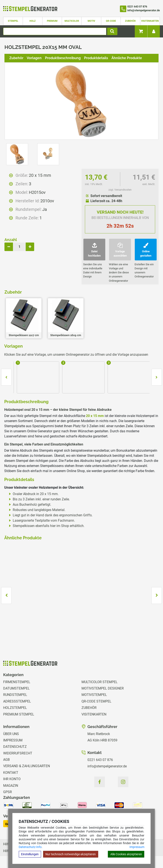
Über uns (11, 734)
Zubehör (130, 21)
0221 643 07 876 (100, 760)
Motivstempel (94, 695)
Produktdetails (96, 58)
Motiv (91, 21)
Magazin (11, 786)
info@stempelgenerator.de (107, 766)
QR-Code (111, 21)
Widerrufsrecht (18, 753)
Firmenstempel (17, 682)
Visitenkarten (150, 21)
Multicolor (72, 21)
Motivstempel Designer (103, 688)
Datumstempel (16, 688)
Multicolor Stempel (100, 682)
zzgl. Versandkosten (120, 190)
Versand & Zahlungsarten (27, 766)
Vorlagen (34, 58)
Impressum (137, 847)
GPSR (8, 792)
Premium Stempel (19, 714)
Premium (52, 21)
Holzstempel (15, 708)
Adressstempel (17, 701)
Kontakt (11, 773)
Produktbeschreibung (63, 58)
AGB (6, 760)
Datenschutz (15, 747)
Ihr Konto (12, 779)
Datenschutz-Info (30, 847)
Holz (33, 21)
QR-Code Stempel (96, 701)
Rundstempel (15, 695)
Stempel (13, 21)
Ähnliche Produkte (127, 58)
